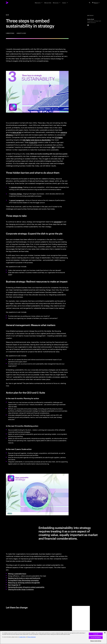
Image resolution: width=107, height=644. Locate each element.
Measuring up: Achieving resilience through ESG (24, 583)
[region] (53, 637)
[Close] (105, 633)
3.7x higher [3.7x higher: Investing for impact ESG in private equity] (59, 137)
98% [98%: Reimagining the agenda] (53, 147)
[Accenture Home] (10, 3)
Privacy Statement (32, 637)
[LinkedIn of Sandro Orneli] (88, 25)
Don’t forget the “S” (14, 585)
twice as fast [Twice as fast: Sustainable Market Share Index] (17, 132)
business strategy (16, 194)
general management (17, 200)
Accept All (96, 634)
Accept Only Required (96, 637)
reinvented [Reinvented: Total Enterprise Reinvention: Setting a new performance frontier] (58, 222)
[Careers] (65, 3)
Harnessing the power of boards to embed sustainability (26, 587)
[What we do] (39, 3)
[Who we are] (57, 3)
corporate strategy (17, 187)
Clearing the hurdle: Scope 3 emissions (21, 589)
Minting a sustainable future (17, 574)
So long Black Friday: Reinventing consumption (23, 580)
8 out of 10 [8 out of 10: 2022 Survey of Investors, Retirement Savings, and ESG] (33, 142)
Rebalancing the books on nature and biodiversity (24, 578)
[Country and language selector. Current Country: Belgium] (96, 3)
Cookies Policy (22, 637)
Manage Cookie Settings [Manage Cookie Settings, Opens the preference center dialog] (96, 641)
